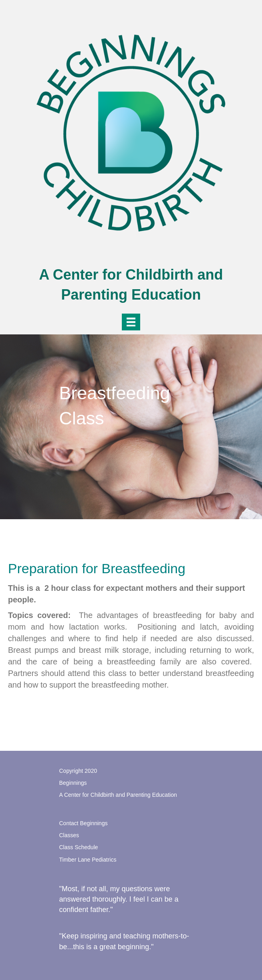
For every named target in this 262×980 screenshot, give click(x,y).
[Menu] (131, 322)
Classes (69, 835)
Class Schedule (78, 847)
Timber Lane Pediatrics (88, 860)
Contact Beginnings (83, 823)
